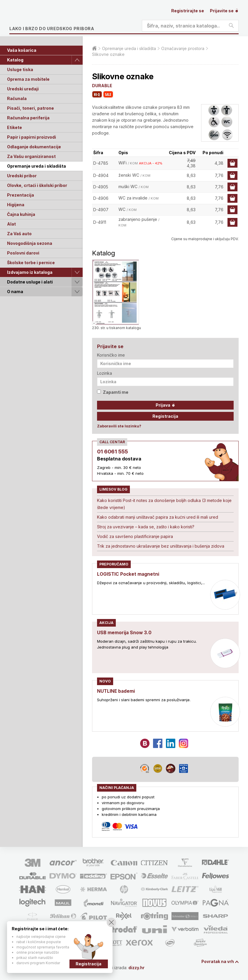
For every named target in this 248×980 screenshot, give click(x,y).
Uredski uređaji (23, 89)
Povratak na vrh (218, 962)
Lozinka (105, 373)
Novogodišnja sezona (30, 243)
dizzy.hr (138, 968)
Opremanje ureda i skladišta (36, 166)
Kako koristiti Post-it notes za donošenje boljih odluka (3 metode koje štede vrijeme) (164, 504)
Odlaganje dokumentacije (34, 147)
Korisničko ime (111, 355)
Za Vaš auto (19, 234)
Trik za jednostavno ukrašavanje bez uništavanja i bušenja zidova (161, 546)
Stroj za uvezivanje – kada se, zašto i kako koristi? (146, 527)
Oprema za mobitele (28, 79)
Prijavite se (224, 11)
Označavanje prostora (183, 48)
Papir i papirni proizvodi (32, 137)
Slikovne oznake (108, 54)
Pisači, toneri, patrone (30, 108)
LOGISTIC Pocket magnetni (129, 574)
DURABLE (102, 86)
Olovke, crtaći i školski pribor (37, 185)
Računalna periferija (28, 118)
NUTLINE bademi (116, 691)
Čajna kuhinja (21, 214)
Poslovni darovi (23, 253)
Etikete (15, 127)
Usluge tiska (20, 69)
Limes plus (65, 19)
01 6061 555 (112, 452)
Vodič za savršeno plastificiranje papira (135, 536)
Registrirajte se (188, 11)
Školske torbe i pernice (31, 263)
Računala (17, 98)
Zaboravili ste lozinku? (119, 426)
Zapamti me (113, 392)
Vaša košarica (22, 50)
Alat (11, 224)
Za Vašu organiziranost (31, 156)
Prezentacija (21, 195)
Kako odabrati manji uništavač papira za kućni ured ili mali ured (158, 517)
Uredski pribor (22, 176)
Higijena (16, 205)
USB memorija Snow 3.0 (125, 632)
